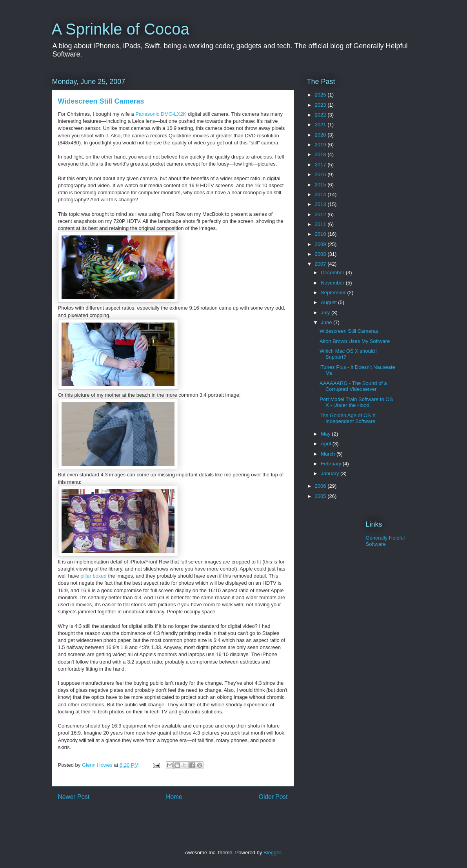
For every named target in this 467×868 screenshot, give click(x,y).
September (334, 293)
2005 (321, 496)
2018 (321, 154)
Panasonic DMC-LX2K (161, 114)
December (333, 273)
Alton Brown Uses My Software (355, 341)
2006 (321, 486)
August (329, 302)
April (327, 444)
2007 (321, 264)
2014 (321, 194)
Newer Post (74, 797)
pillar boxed (94, 576)
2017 (321, 165)
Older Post (273, 797)
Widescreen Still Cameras (101, 101)
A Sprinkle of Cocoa (121, 29)
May (326, 434)
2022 (321, 115)
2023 (321, 105)
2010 (321, 234)
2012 (321, 214)
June (327, 322)
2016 (321, 174)
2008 (321, 254)
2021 (321, 125)
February (332, 464)
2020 (321, 135)
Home (174, 797)
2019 (321, 145)
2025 (321, 95)
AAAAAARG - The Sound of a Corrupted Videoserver (353, 386)
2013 (321, 204)
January (331, 473)
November (333, 283)
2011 (321, 224)
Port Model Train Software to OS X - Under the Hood (356, 402)
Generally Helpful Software (385, 541)
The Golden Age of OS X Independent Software (348, 418)
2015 (321, 185)
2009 (321, 244)
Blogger (272, 852)
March (329, 454)
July (326, 313)
